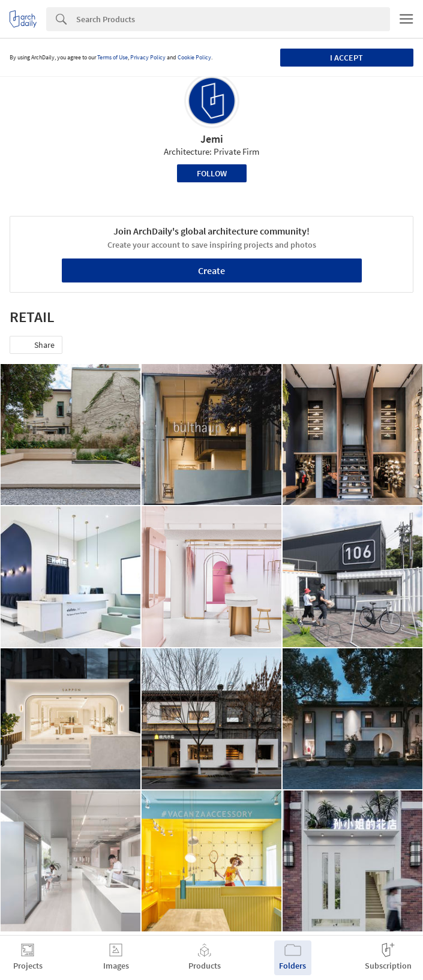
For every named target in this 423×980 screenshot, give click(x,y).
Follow (212, 173)
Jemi (212, 139)
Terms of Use (112, 57)
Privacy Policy (148, 57)
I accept (346, 58)
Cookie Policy (194, 57)
